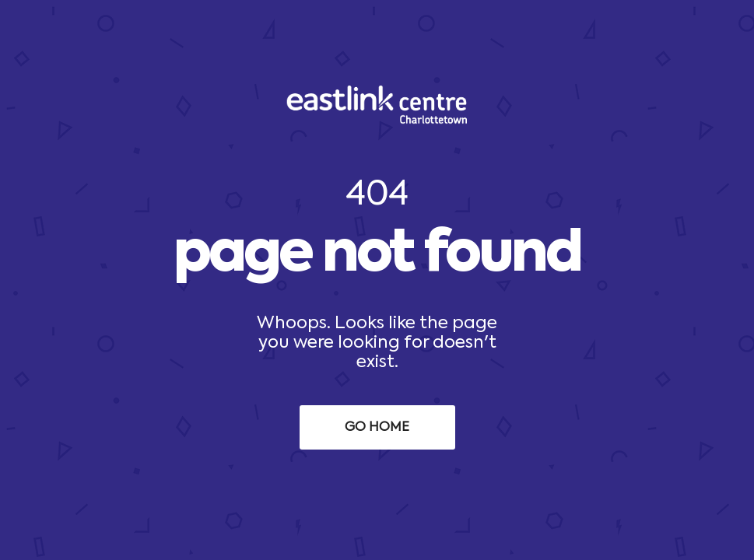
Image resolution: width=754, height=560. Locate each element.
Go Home (377, 428)
